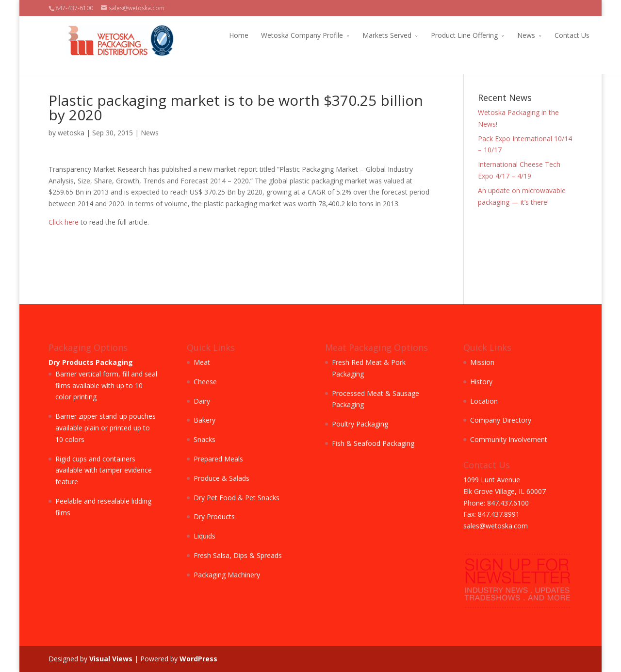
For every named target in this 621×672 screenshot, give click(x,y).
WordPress (198, 659)
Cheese (205, 382)
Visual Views (111, 659)
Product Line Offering (447, 35)
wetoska (71, 133)
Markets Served (370, 35)
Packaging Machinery (227, 575)
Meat (202, 362)
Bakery (204, 420)
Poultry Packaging (360, 424)
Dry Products (214, 516)
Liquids (204, 536)
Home (222, 35)
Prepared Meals (218, 459)
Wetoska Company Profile (285, 35)
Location (484, 401)
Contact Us (555, 35)
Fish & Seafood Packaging (373, 443)
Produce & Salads (221, 478)
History (481, 382)
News (509, 35)
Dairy (202, 401)
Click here (64, 222)
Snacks (204, 439)
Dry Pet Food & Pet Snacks (237, 498)
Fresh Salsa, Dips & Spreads (238, 555)
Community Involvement (509, 439)
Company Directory (501, 420)
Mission (482, 362)
